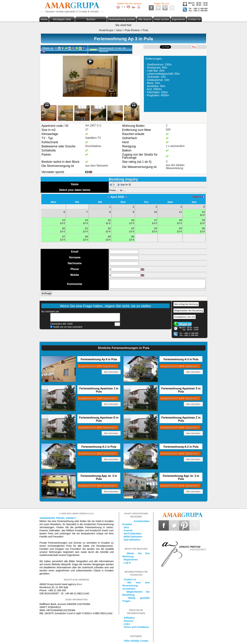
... (118, 190)
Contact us (130, 579)
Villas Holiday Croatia (136, 641)
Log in (127, 563)
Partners (129, 621)
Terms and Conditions (136, 627)
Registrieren (131, 560)
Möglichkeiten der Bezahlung (189, 311)
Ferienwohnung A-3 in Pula (181, 359)
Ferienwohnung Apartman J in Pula (99, 390)
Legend (198, 197)
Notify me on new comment (66, 327)
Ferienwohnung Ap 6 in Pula (99, 359)
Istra (126, 527)
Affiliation (129, 618)
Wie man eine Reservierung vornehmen (136, 586)
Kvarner (128, 530)
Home (44, 19)
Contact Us (194, 19)
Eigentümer (178, 19)
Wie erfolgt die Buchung (186, 304)
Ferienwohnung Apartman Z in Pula (181, 419)
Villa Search (145, 19)
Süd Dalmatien (132, 540)
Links (127, 624)
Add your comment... (85, 317)
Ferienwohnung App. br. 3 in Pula (99, 477)
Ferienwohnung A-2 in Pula (181, 447)
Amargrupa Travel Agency (58, 518)
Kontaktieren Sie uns (185, 317)
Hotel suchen (162, 19)
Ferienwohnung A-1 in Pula (99, 447)
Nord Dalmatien (133, 533)
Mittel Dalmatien (133, 537)
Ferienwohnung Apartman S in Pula (181, 390)
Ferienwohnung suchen (122, 19)
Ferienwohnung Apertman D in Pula (99, 419)
